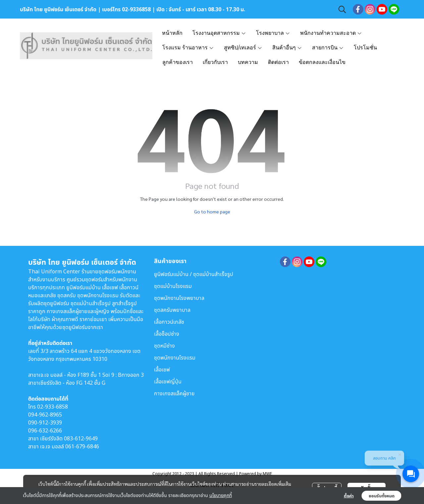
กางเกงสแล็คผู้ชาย (174, 393)
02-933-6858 (53, 407)
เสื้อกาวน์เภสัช (169, 322)
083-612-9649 (81, 438)
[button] (342, 9)
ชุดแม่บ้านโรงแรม (173, 286)
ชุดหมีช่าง (164, 346)
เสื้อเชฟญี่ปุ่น (168, 381)
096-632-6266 (45, 430)
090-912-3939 (45, 422)
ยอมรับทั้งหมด (382, 496)
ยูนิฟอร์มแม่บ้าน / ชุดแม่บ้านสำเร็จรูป (194, 274)
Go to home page (212, 211)
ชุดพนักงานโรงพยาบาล (179, 298)
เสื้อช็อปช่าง (167, 334)
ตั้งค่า (349, 496)
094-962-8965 (45, 415)
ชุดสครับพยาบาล (172, 310)
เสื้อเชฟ (162, 369)
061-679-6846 (82, 446)
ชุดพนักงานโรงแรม (175, 358)
